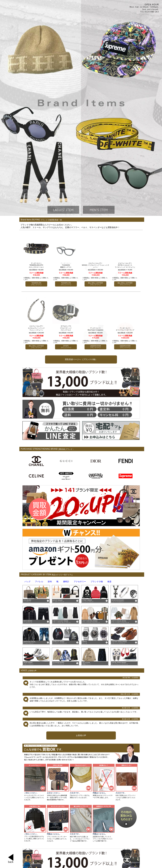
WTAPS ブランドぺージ (66, 347)
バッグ (27, 582)
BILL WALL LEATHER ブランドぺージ (36, 347)
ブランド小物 (97, 582)
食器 (109, 582)
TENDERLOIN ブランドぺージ (36, 284)
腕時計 (66, 582)
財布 (50, 582)
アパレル (39, 582)
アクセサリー (80, 582)
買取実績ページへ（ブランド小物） (81, 359)
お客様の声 (81, 735)
